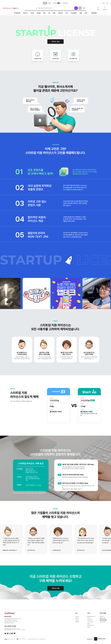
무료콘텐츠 (94, 13)
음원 (81, 13)
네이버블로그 (14, 633)
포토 (44, 13)
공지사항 (89, 618)
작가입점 (77, 620)
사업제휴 (77, 622)
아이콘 (32, 13)
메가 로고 (11, 8)
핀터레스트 (8, 633)
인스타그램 (10, 633)
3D (49, 13)
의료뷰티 (89, 627)
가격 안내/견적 (90, 622)
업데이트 (18, 13)
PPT (67, 13)
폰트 (86, 13)
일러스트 (25, 13)
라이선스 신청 (56, 42)
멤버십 (45, 3)
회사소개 (77, 617)
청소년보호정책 (103, 622)
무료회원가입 (105, 8)
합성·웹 (39, 13)
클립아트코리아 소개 (91, 617)
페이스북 (12, 633)
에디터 (50, 3)
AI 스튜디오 (56, 3)
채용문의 (77, 618)
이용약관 (101, 617)
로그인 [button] (98, 8)
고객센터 (103, 3)
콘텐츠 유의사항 (90, 625)
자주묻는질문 (90, 620)
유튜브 (5, 633)
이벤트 (107, 3)
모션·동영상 (74, 13)
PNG (54, 13)
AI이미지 (61, 13)
